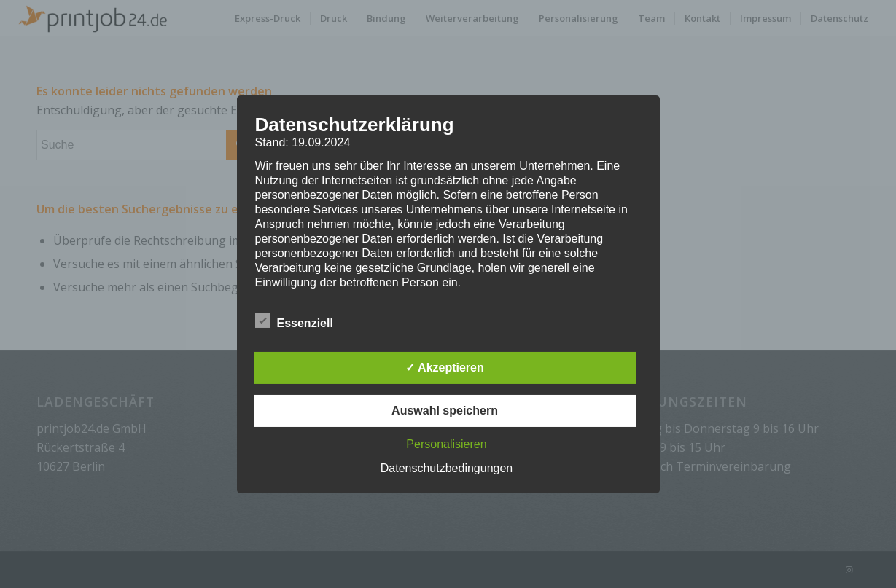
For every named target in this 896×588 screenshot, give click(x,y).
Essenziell (294, 321)
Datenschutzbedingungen (447, 468)
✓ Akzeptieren (445, 368)
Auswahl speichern (445, 411)
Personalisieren (446, 444)
